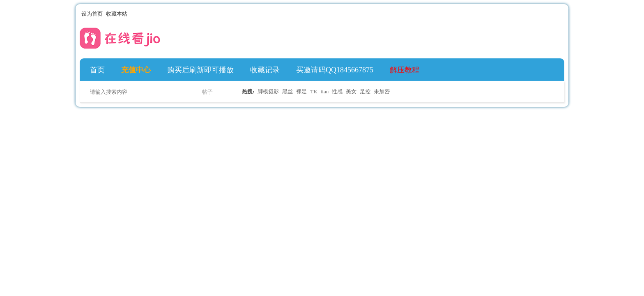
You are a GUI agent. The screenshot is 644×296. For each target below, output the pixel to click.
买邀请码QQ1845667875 (335, 70)
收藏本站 (117, 14)
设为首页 (92, 14)
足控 (365, 91)
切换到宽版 (560, 14)
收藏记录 (265, 70)
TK (314, 91)
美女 (351, 91)
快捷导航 (555, 70)
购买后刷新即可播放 (200, 70)
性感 (337, 91)
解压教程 (405, 70)
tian (325, 91)
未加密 (382, 91)
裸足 (301, 91)
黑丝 (287, 91)
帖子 (207, 92)
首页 (97, 70)
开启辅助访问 (553, 14)
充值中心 (136, 70)
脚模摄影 (268, 91)
